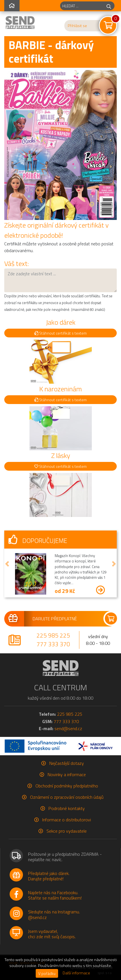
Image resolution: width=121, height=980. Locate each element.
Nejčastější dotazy (67, 763)
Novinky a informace (67, 774)
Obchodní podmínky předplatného (67, 786)
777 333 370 (53, 644)
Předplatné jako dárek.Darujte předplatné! (49, 876)
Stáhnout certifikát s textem (60, 333)
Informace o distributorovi (67, 820)
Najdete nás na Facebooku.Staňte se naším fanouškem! (55, 895)
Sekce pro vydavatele (67, 831)
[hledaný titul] (82, 6)
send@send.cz (68, 728)
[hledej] (109, 6)
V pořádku (47, 973)
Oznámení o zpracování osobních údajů (67, 797)
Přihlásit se (77, 26)
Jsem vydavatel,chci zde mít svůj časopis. (52, 934)
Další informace (76, 973)
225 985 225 (53, 635)
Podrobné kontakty (67, 808)
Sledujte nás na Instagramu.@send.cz (54, 914)
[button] (7, 564)
